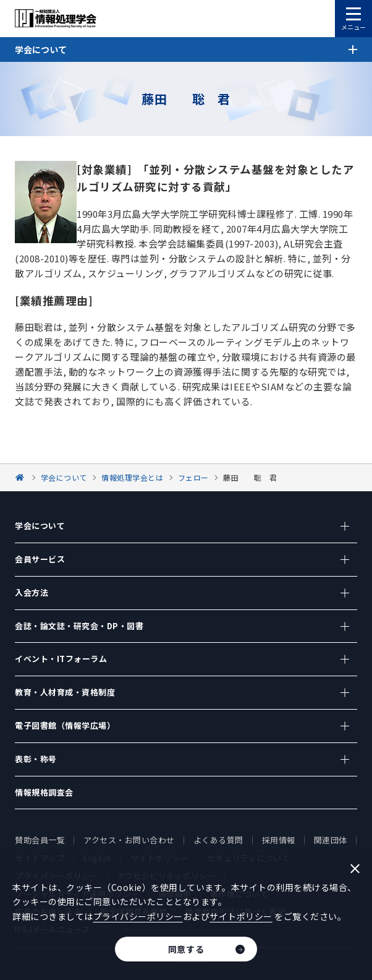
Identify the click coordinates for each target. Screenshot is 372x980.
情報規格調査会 (44, 792)
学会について (40, 526)
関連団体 (331, 840)
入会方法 (32, 592)
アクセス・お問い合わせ (129, 840)
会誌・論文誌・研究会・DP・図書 (79, 626)
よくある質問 (218, 840)
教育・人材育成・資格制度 (65, 692)
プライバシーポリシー (138, 916)
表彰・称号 (36, 759)
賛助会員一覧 (40, 840)
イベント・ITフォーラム (61, 659)
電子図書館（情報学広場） (65, 725)
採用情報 (279, 840)
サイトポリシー (241, 916)
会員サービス (40, 559)
